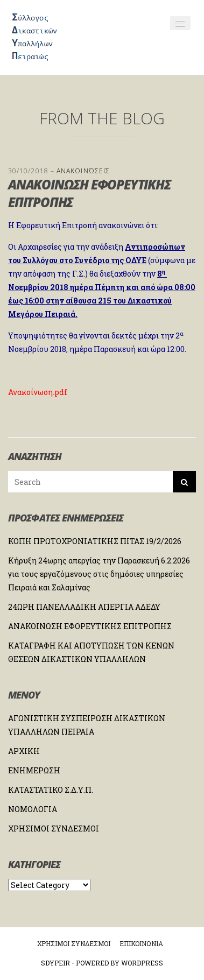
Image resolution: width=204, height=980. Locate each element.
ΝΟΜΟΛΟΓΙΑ (33, 809)
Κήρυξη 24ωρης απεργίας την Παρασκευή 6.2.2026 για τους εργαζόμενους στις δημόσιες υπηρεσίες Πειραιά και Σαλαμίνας (99, 574)
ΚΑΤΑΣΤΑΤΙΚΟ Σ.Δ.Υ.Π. (51, 790)
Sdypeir (55, 963)
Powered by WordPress (119, 963)
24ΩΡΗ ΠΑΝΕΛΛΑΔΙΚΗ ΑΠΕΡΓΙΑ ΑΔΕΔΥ (84, 607)
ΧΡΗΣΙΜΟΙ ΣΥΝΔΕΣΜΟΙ (54, 829)
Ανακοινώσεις (83, 171)
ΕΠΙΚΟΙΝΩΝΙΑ (141, 943)
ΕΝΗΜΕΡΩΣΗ (34, 770)
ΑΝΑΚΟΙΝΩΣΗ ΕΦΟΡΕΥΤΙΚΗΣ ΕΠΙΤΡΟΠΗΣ (90, 626)
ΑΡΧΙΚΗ (24, 751)
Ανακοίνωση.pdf (38, 392)
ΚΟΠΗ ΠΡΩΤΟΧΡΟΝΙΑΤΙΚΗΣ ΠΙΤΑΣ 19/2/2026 (95, 541)
